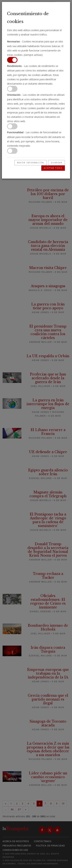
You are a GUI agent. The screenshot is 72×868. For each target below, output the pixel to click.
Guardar (57, 163)
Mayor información (31, 163)
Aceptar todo (53, 168)
